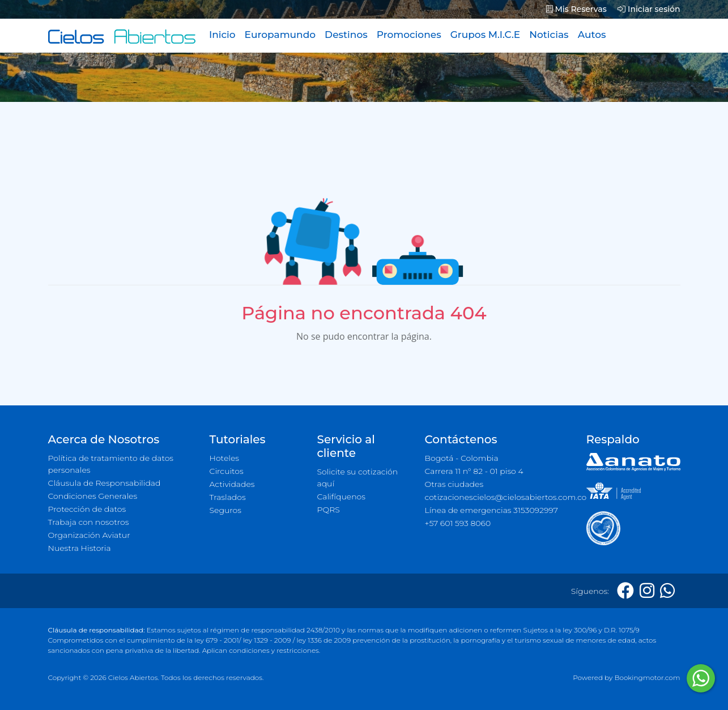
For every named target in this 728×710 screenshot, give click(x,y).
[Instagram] (647, 591)
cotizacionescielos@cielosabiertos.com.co (499, 497)
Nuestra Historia (80, 548)
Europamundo (280, 35)
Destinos (346, 35)
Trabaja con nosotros (89, 522)
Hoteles (224, 458)
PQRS (329, 510)
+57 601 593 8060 (458, 523)
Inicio (222, 35)
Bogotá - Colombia (462, 458)
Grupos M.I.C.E (486, 35)
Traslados (228, 497)
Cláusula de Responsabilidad (105, 483)
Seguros (226, 510)
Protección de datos (87, 509)
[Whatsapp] (667, 591)
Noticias (549, 35)
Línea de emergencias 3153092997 (491, 510)
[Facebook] (625, 591)
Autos (592, 35)
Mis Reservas (576, 9)
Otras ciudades (454, 484)
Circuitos (227, 471)
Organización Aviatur (89, 535)
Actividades (232, 484)
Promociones (409, 35)
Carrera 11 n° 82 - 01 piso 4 (474, 471)
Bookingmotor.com (647, 677)
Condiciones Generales (93, 496)
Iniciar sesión (649, 9)
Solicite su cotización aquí (358, 478)
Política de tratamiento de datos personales (111, 464)
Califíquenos (341, 497)
